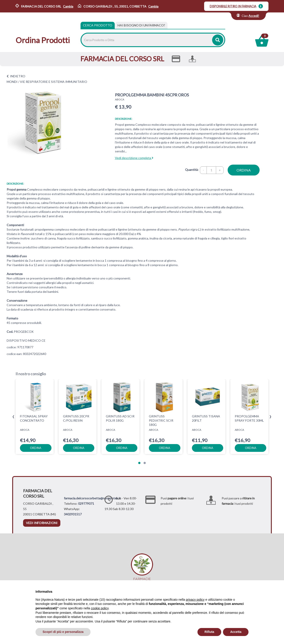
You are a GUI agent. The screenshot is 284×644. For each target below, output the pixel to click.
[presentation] (13, 417)
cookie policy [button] (100, 608)
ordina (244, 170)
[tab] (141, 25)
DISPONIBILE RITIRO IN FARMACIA (233, 6)
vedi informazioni (42, 523)
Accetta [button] (236, 632)
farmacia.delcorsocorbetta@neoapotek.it (92, 498)
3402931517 (73, 514)
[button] (139, 463)
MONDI (12, 82)
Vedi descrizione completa (134, 158)
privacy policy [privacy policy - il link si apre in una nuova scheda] (195, 600)
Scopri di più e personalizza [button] (63, 632)
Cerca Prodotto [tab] (98, 25)
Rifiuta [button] (209, 632)
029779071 (86, 503)
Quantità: (192, 170)
